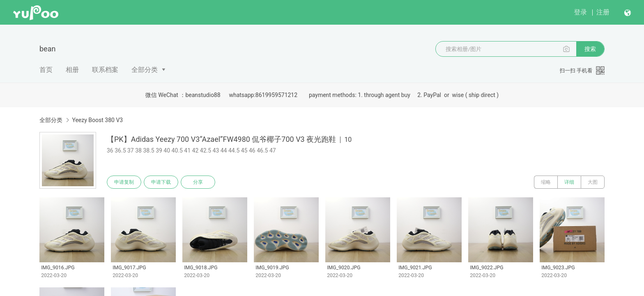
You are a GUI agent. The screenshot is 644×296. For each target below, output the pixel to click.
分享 (198, 182)
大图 (593, 182)
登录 (580, 12)
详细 (569, 182)
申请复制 (124, 182)
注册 (603, 12)
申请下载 (161, 182)
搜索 (590, 49)
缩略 (546, 182)
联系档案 (105, 70)
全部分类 (145, 70)
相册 (72, 70)
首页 (46, 70)
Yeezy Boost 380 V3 (97, 120)
